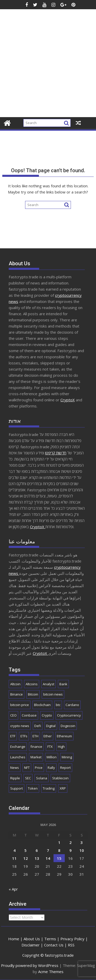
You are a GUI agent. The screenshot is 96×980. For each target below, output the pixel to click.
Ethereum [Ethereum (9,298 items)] (64, 736)
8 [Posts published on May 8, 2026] (59, 850)
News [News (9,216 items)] (15, 768)
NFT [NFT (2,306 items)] (27, 768)
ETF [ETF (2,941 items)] (13, 736)
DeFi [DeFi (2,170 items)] (38, 726)
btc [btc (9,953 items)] (58, 705)
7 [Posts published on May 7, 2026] (48, 850)
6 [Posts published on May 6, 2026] (37, 850)
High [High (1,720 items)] (61, 747)
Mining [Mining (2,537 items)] (67, 757)
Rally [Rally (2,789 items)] (51, 768)
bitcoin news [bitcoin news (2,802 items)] (53, 694)
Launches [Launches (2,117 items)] (18, 757)
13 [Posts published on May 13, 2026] (37, 858)
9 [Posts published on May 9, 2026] (71, 850)
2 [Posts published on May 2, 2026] (71, 842)
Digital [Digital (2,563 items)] (51, 726)
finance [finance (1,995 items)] (36, 747)
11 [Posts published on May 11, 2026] (14, 858)
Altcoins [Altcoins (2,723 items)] (32, 684)
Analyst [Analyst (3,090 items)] (49, 684)
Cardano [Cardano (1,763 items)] (72, 705)
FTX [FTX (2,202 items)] (50, 747)
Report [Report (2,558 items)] (65, 768)
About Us (32, 939)
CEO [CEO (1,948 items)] (13, 715)
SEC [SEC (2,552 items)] (28, 778)
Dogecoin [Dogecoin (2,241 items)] (68, 726)
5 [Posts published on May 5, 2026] (25, 850)
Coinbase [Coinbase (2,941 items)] (29, 715)
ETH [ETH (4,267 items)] (35, 736)
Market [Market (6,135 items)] (36, 757)
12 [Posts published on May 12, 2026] (26, 858)
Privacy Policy (72, 939)
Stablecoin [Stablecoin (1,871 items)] (60, 778)
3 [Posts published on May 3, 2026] (82, 842)
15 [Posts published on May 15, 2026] (59, 858)
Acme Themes (51, 972)
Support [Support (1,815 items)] (17, 788)
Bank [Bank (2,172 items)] (63, 684)
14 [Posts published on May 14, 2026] (48, 858)
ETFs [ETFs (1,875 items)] (24, 736)
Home (14, 939)
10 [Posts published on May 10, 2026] (82, 850)
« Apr (13, 889)
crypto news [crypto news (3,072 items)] (20, 726)
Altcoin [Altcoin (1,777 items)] (15, 684)
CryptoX (68, 400)
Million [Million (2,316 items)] (52, 757)
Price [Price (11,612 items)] (39, 768)
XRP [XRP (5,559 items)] (63, 788)
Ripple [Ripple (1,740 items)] (15, 778)
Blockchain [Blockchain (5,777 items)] (42, 705)
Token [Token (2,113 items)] (33, 788)
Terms (50, 939)
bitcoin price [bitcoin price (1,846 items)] (20, 705)
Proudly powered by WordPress (30, 965)
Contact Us (54, 945)
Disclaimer (31, 945)
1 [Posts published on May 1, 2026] (59, 842)
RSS (71, 945)
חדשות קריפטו (56, 453)
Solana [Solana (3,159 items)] (42, 778)
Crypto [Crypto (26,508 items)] (47, 715)
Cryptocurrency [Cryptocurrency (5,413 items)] (69, 715)
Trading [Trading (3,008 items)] (49, 788)
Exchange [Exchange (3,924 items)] (18, 747)
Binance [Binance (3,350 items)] (17, 694)
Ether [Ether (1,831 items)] (48, 736)
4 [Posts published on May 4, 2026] (14, 850)
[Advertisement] (48, 67)
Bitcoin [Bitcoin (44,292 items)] (33, 694)
